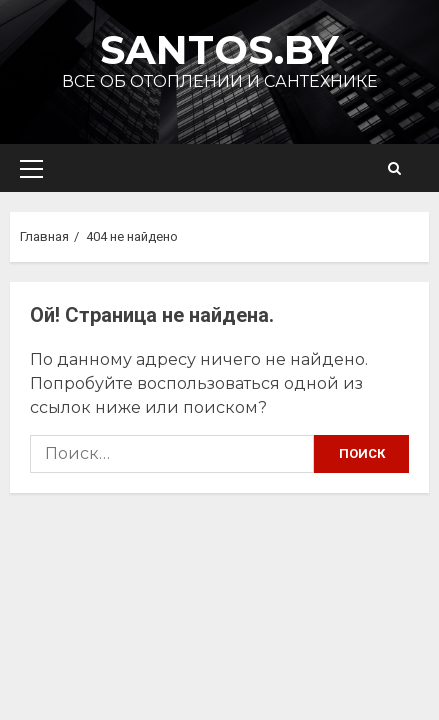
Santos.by (219, 49)
